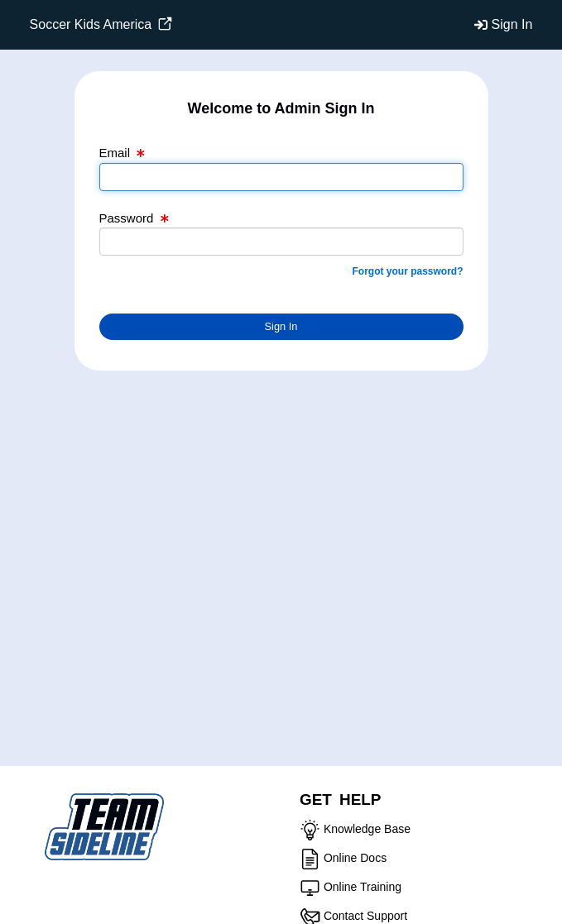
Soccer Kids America (101, 24)
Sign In (512, 24)
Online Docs (355, 858)
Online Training (363, 887)
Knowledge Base (367, 829)
